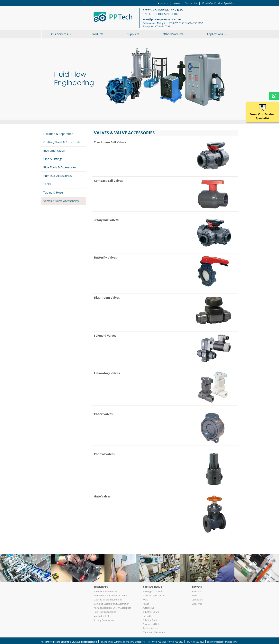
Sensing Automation (104, 620)
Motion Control (101, 616)
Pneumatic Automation (105, 591)
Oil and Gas (148, 616)
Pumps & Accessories (57, 176)
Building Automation (153, 591)
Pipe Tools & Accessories (60, 167)
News (177, 3)
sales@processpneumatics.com (162, 19)
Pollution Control (151, 620)
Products (99, 34)
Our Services (62, 34)
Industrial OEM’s (151, 612)
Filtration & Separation (58, 134)
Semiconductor (150, 628)
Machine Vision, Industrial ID (108, 600)
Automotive (148, 608)
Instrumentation (54, 151)
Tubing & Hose (53, 192)
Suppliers (135, 34)
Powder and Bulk (151, 624)
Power (146, 604)
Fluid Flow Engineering (105, 612)
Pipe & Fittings (53, 159)
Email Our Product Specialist (218, 3)
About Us (163, 3)
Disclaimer (197, 604)
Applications (217, 34)
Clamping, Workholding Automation (111, 604)
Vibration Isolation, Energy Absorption (112, 608)
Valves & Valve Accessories (61, 201)
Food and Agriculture (153, 595)
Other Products (175, 34)
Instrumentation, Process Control (110, 595)
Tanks (47, 184)
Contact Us (191, 3)
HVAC (145, 600)
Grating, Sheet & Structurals (62, 142)
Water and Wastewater (154, 632)
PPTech (197, 587)
